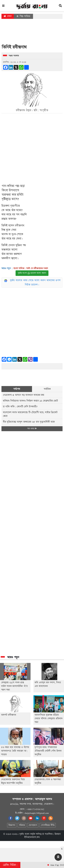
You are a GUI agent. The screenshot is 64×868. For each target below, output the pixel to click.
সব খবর (32, 429)
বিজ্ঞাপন (12, 825)
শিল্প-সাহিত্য (23, 16)
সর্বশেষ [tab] (17, 389)
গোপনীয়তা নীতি (48, 825)
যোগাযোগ (33, 825)
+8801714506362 (35, 809)
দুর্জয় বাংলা (24, 834)
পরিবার (22, 825)
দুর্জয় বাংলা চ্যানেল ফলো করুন (32, 273)
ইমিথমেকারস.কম (32, 837)
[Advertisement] (32, 33)
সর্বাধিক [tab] (47, 389)
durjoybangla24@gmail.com (37, 813)
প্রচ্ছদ (8, 16)
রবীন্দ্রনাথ (20, 226)
